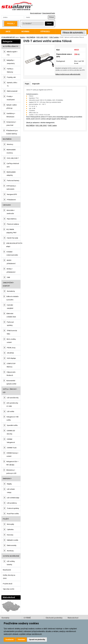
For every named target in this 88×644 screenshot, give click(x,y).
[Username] (13, 17)
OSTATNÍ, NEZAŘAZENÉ (11, 556)
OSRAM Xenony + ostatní (12, 455)
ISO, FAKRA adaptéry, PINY (11, 231)
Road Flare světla (13, 514)
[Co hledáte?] (33, 24)
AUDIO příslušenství (11, 262)
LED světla (11, 411)
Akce (8, 32)
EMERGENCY (7, 479)
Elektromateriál (12, 91)
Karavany (10, 535)
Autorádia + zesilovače (11, 212)
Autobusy (10, 551)
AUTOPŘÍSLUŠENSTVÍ (10, 46)
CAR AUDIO (7, 205)
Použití (6, 519)
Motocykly (10, 524)
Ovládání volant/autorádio (12, 253)
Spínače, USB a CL (12, 84)
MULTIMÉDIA (31, 37)
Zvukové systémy (13, 508)
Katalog (23, 37)
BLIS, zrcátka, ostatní (11, 341)
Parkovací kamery (13, 180)
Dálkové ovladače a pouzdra (12, 298)
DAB (8, 277)
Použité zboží (8, 584)
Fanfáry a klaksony (10, 70)
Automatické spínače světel (11, 382)
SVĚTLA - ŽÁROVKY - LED (10, 391)
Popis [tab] (27, 84)
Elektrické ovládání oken (11, 315)
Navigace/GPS (12, 194)
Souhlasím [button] (10, 640)
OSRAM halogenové (11, 441)
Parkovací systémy (10, 324)
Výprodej (45, 32)
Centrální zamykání (10, 307)
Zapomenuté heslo (49, 13)
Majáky (9, 484)
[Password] (36, 17)
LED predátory (12, 503)
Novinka (25, 32)
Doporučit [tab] (36, 84)
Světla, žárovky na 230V (9, 577)
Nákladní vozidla (13, 540)
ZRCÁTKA (10, 353)
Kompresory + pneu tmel (11, 124)
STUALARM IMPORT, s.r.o (10, 37)
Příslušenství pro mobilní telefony (12, 132)
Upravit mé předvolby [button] (37, 640)
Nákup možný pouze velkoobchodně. (68, 74)
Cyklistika (10, 529)
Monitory (10, 144)
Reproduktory (12, 219)
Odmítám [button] (21, 640)
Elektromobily (12, 545)
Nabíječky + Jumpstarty (11, 62)
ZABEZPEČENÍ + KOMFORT (8, 284)
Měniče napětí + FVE (12, 53)
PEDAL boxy (11, 348)
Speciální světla (12, 425)
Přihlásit (51, 17)
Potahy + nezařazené (11, 98)
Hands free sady (12, 238)
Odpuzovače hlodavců (11, 374)
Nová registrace (36, 13)
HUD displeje (11, 358)
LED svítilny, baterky (11, 563)
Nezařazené (7, 570)
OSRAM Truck (12, 448)
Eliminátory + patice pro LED (11, 472)
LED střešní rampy (11, 491)
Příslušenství (11, 200)
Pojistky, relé (11, 77)
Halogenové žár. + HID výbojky (12, 463)
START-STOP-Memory (11, 365)
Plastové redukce (13, 224)
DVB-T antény (54, 37)
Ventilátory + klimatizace (11, 115)
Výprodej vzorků (9, 589)
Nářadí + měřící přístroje (12, 106)
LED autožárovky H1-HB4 (12, 405)
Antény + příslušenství (11, 270)
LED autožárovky (13, 398)
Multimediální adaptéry (11, 174)
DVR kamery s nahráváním (11, 187)
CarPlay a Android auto (13, 165)
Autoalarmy (11, 291)
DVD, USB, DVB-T (42, 37)
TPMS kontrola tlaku (12, 332)
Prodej (11, 24)
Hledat (49, 24)
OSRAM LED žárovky (11, 432)
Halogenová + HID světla (13, 418)
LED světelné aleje (13, 498)
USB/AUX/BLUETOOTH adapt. (14, 245)
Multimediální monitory (11, 151)
